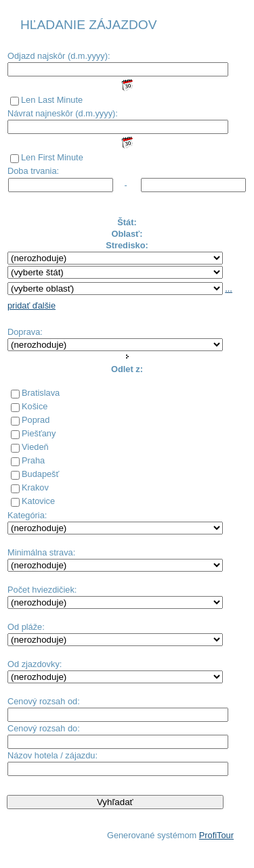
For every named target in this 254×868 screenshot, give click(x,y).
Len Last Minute (52, 100)
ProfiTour (216, 835)
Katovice (38, 501)
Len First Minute (52, 157)
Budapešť (40, 474)
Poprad (36, 420)
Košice (35, 406)
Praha (33, 460)
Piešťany (39, 433)
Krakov (35, 487)
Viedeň (35, 447)
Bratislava (41, 393)
